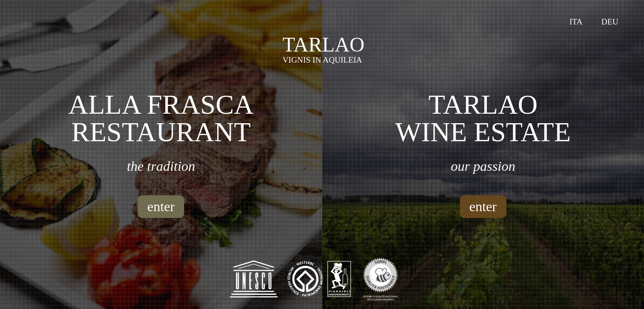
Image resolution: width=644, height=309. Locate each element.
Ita (576, 22)
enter (161, 206)
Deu (610, 22)
